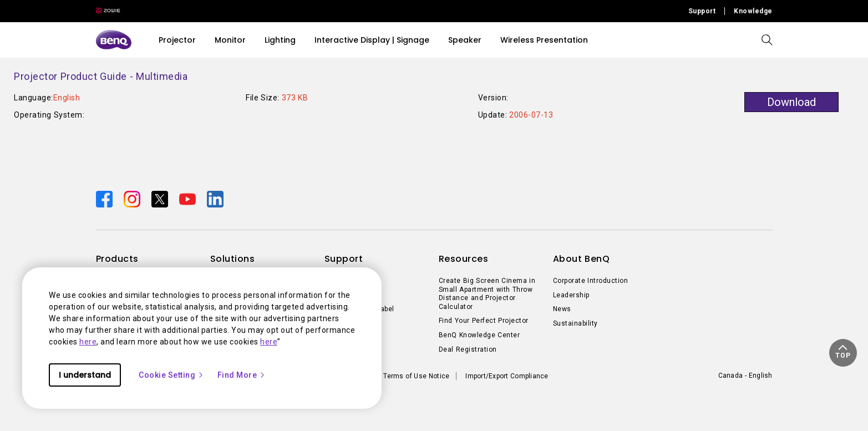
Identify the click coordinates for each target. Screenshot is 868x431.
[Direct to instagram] (133, 199)
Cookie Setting (171, 375)
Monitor (230, 40)
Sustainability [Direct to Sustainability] (575, 323)
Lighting (280, 40)
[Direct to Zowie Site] (108, 11)
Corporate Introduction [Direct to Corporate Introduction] (591, 281)
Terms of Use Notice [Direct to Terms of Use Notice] (416, 376)
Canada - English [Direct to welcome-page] (745, 376)
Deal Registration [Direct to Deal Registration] (468, 349)
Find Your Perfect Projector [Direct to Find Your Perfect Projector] (484, 321)
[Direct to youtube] (189, 199)
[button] (843, 353)
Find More (242, 375)
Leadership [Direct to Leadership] (571, 295)
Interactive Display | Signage (372, 40)
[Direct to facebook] (105, 199)
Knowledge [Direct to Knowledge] (753, 11)
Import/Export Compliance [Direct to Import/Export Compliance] (507, 376)
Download (791, 102)
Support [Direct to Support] (702, 11)
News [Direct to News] (562, 309)
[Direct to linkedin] (215, 199)
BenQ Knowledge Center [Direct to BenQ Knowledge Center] (479, 335)
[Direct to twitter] (161, 199)
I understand (85, 375)
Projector (177, 40)
